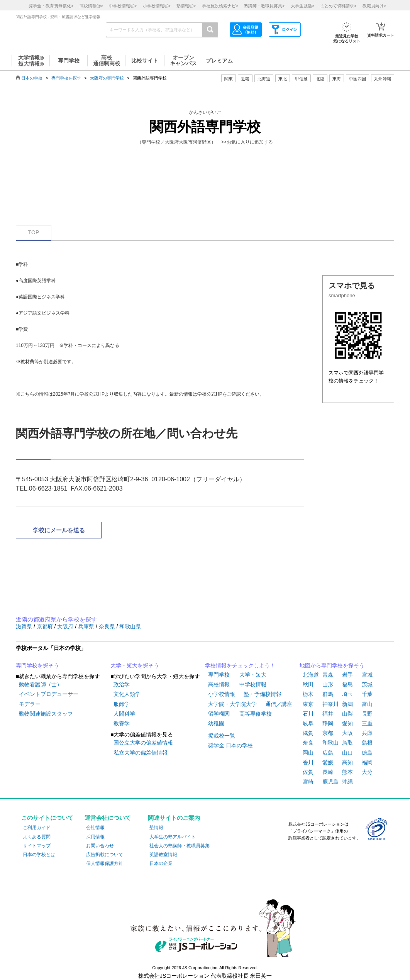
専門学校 (219, 675)
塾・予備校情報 (263, 694)
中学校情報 (253, 684)
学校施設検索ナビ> (220, 6)
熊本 (347, 772)
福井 (328, 714)
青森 (328, 675)
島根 (367, 743)
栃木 (308, 694)
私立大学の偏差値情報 (141, 753)
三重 (367, 723)
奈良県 (108, 626)
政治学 (122, 684)
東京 (308, 704)
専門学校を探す (66, 78)
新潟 (347, 704)
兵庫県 (87, 626)
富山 (367, 704)
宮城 (367, 675)
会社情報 (95, 828)
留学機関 (219, 714)
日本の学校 (32, 78)
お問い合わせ (100, 846)
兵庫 (367, 733)
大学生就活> (302, 6)
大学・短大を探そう (135, 665)
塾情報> (186, 6)
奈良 (308, 743)
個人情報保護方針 (105, 863)
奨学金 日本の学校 (230, 745)
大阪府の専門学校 (107, 78)
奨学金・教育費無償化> (51, 6)
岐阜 (308, 723)
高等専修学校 (256, 714)
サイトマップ (37, 846)
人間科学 (124, 714)
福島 (347, 684)
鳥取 (347, 743)
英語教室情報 (163, 855)
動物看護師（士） (41, 684)
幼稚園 (216, 723)
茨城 (367, 684)
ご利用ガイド (37, 828)
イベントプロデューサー (49, 694)
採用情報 (95, 837)
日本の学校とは (39, 855)
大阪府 (66, 626)
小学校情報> (157, 6)
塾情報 (156, 828)
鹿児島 (330, 782)
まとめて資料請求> (338, 6)
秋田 (308, 684)
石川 (308, 714)
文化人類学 (127, 694)
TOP (34, 232)
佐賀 (308, 772)
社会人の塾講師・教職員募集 (180, 846)
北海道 (264, 79)
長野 (367, 714)
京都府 (46, 626)
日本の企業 (161, 863)
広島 (328, 753)
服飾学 (122, 704)
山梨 (347, 714)
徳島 (367, 753)
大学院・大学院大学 (232, 704)
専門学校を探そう (37, 665)
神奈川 (330, 704)
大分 (367, 772)
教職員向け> (374, 6)
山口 (347, 753)
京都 (328, 733)
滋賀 (308, 733)
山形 (328, 684)
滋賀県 (25, 626)
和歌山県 (130, 626)
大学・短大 (253, 675)
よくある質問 (37, 837)
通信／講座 (279, 704)
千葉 (367, 694)
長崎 (328, 772)
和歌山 (330, 743)
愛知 (347, 723)
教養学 (122, 723)
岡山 (308, 753)
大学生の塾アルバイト (173, 837)
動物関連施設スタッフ (46, 714)
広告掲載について (105, 855)
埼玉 (347, 694)
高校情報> (91, 6)
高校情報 (219, 684)
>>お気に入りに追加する (247, 142)
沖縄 (347, 782)
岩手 (347, 675)
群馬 (328, 694)
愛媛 (328, 762)
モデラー (30, 704)
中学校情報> (123, 6)
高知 (347, 762)
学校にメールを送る (59, 530)
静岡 (328, 723)
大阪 (347, 733)
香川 (308, 762)
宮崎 (308, 782)
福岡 (367, 762)
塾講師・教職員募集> (264, 6)
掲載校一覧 (222, 736)
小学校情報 (222, 694)
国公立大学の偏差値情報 (143, 743)
